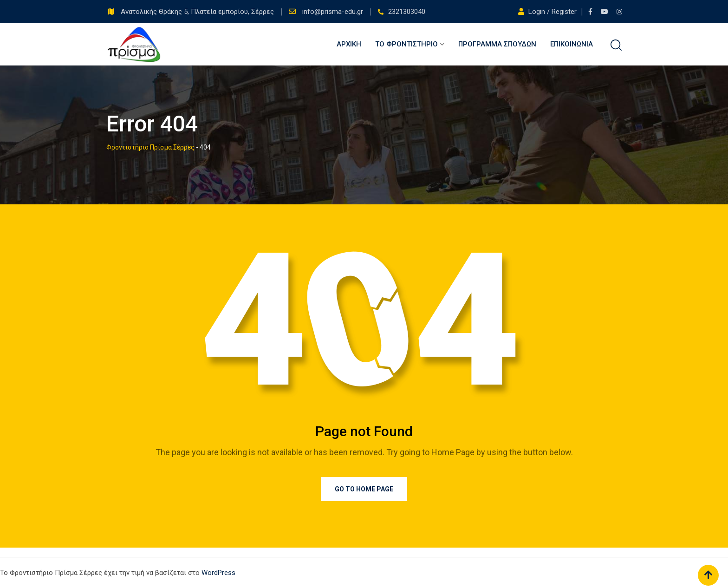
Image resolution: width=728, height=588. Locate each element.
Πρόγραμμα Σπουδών (497, 44)
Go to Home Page (364, 489)
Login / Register (548, 12)
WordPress (218, 573)
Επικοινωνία (572, 44)
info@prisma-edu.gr (334, 12)
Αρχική (349, 44)
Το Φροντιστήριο (406, 44)
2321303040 (407, 12)
